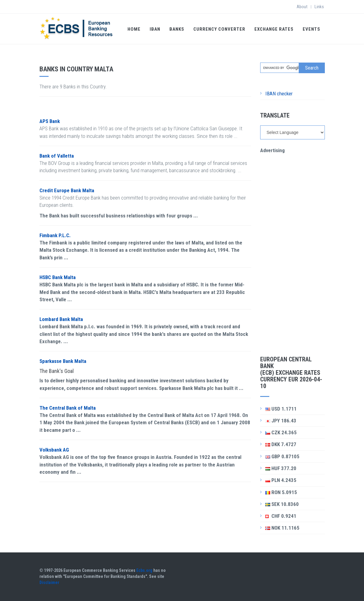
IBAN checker (279, 94)
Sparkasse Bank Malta (63, 361)
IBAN (155, 29)
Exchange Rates (274, 29)
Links (319, 7)
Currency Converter (219, 29)
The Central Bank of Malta (68, 408)
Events (311, 29)
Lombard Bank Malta (61, 319)
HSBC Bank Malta (58, 277)
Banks (177, 29)
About (302, 7)
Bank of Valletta (57, 156)
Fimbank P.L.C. (55, 235)
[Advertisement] (293, 245)
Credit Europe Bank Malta (67, 190)
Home (134, 29)
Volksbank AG (54, 450)
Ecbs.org (144, 570)
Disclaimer (49, 582)
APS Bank (50, 121)
